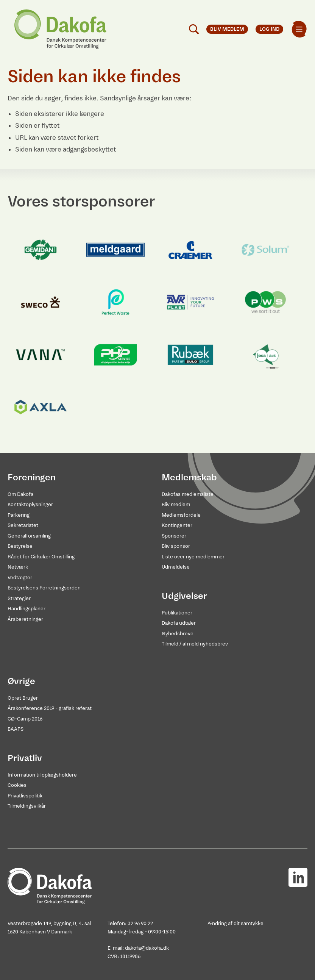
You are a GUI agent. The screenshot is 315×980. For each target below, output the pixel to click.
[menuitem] (299, 29)
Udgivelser (184, 596)
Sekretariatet (23, 525)
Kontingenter (177, 525)
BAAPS (16, 729)
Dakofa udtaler (179, 623)
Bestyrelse (20, 546)
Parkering (19, 515)
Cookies (17, 785)
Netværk (18, 567)
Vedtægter (20, 578)
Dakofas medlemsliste (188, 494)
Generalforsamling (29, 536)
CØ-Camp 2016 (25, 719)
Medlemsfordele (181, 515)
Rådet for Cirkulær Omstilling (41, 557)
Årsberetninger (25, 619)
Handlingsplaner (27, 609)
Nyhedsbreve (178, 634)
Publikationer (177, 613)
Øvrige (21, 681)
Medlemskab (189, 477)
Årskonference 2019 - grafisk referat (50, 708)
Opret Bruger (23, 698)
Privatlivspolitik (25, 796)
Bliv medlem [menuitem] (227, 29)
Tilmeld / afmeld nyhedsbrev (195, 644)
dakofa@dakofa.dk (147, 948)
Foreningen (32, 477)
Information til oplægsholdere (42, 775)
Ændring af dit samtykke (235, 923)
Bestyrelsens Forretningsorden (44, 588)
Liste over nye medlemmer (193, 557)
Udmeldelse (176, 567)
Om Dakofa (20, 494)
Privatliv (25, 758)
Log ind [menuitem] (269, 29)
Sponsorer (174, 536)
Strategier (19, 598)
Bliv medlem (176, 504)
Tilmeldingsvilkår (27, 806)
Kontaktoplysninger (30, 504)
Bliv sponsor (176, 546)
